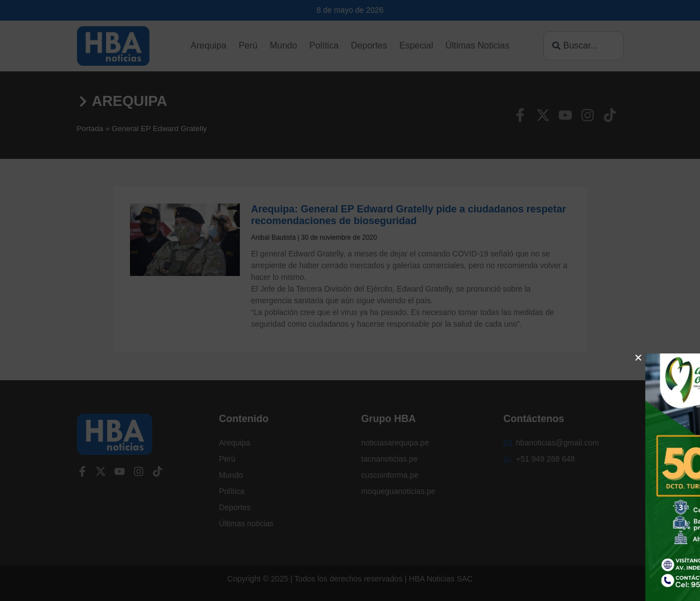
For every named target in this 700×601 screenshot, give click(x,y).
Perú (248, 45)
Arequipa (209, 45)
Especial (416, 45)
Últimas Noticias (477, 45)
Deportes (369, 45)
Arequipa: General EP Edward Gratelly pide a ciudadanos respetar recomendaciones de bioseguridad (409, 215)
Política (324, 45)
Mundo (284, 45)
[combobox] (583, 46)
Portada (90, 129)
